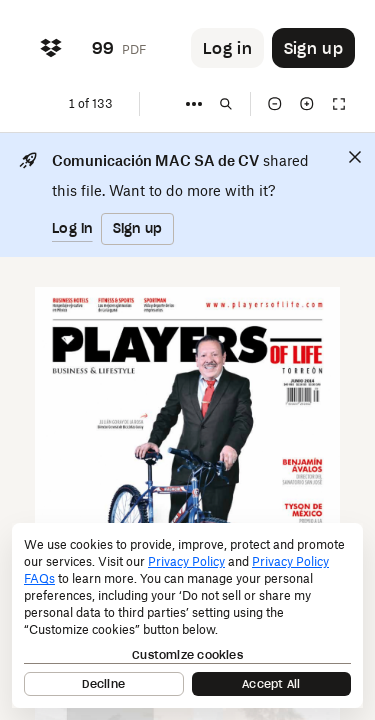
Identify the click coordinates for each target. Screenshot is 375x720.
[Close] (355, 157)
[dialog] (187, 615)
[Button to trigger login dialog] (227, 48)
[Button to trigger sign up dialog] (313, 48)
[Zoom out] (275, 104)
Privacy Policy (186, 561)
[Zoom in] (307, 104)
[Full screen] (339, 104)
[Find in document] (226, 104)
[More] (194, 104)
